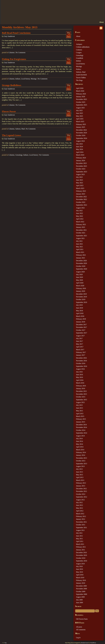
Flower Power (9, 112)
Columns (11, 53)
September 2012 (81, 497)
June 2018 (79, 308)
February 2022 (81, 224)
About (101, 22)
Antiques (79, 44)
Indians (18, 79)
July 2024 (79, 144)
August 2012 (80, 500)
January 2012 (81, 519)
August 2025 (80, 108)
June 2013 (79, 472)
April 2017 (80, 347)
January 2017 (81, 355)
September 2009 (81, 594)
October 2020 (81, 266)
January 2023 (81, 194)
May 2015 (79, 411)
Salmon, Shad (20, 129)
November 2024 (81, 133)
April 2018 (80, 313)
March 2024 (80, 155)
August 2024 (80, 141)
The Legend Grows (11, 135)
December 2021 (81, 230)
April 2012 (80, 511)
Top (5, 643)
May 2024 (79, 149)
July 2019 (79, 305)
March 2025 (80, 122)
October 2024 (81, 135)
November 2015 (81, 394)
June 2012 (79, 505)
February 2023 (81, 191)
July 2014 (79, 439)
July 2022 (79, 211)
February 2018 (81, 319)
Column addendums (83, 47)
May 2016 (79, 377)
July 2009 (79, 600)
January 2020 (81, 291)
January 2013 (81, 486)
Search (78, 606)
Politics (79, 69)
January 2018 (81, 322)
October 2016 (81, 363)
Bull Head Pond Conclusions (16, 33)
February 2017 (81, 352)
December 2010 (81, 553)
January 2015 (81, 422)
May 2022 (79, 216)
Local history (26, 79)
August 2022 (80, 208)
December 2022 (81, 197)
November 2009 (81, 589)
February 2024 (81, 158)
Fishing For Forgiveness (14, 59)
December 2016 (81, 358)
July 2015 (79, 405)
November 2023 (81, 166)
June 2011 (79, 536)
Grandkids (80, 58)
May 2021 (79, 247)
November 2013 (81, 458)
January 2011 (80, 550)
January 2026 (81, 97)
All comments (81, 630)
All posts (79, 627)
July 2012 (79, 502)
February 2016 (81, 386)
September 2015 (81, 400)
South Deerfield (81, 75)
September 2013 (81, 464)
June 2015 (79, 408)
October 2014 (81, 430)
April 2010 (80, 575)
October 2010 (81, 558)
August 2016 (80, 369)
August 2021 (80, 238)
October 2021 (81, 233)
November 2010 (81, 555)
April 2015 (80, 414)
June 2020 (79, 277)
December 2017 (81, 325)
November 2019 (81, 297)
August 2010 (80, 564)
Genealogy (19, 155)
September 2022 (81, 205)
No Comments (21, 53)
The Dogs (79, 80)
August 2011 (80, 530)
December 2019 (81, 294)
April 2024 (80, 152)
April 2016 (80, 380)
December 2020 (81, 261)
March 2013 (80, 480)
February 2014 (81, 452)
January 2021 (81, 258)
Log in (78, 638)
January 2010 (81, 583)
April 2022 (80, 219)
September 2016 (81, 366)
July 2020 (79, 274)
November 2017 (81, 327)
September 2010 (81, 561)
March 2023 (80, 188)
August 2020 (80, 272)
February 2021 (81, 255)
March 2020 (80, 286)
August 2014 (80, 436)
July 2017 (79, 338)
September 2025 (81, 105)
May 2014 (79, 444)
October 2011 (81, 525)
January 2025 (81, 127)
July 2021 (79, 241)
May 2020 (79, 280)
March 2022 (80, 222)
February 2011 (81, 547)
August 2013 (80, 466)
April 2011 (80, 541)
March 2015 (80, 416)
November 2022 (81, 199)
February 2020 (81, 288)
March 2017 (80, 350)
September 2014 (81, 433)
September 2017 (81, 333)
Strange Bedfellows (11, 85)
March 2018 (80, 316)
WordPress (93, 643)
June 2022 (79, 213)
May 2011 (79, 539)
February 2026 (81, 94)
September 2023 (81, 172)
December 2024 (81, 130)
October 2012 (81, 494)
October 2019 (81, 299)
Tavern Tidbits (81, 78)
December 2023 (81, 163)
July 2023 (79, 177)
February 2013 (81, 483)
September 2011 (81, 528)
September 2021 (81, 236)
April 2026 (80, 88)
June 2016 (79, 375)
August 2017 (80, 336)
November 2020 (81, 263)
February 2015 (81, 419)
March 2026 (80, 91)
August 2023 (80, 174)
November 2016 (81, 361)
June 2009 (79, 603)
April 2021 (80, 249)
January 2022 (81, 227)
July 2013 (79, 469)
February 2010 (81, 580)
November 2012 (81, 491)
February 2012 (81, 516)
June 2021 (79, 244)
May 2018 (79, 311)
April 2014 (80, 447)
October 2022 (81, 202)
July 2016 (79, 372)
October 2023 (81, 169)
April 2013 (80, 477)
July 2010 (79, 566)
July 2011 (79, 533)
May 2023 (79, 183)
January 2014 (81, 455)
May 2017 (79, 344)
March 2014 (80, 450)
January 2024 (81, 160)
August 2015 (80, 402)
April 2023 (80, 185)
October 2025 (81, 102)
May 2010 (79, 572)
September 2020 (81, 269)
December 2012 (81, 489)
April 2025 (80, 119)
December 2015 (81, 391)
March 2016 (80, 383)
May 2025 (79, 116)
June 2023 (79, 180)
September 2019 (81, 302)
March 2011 (80, 544)
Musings (34, 79)
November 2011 (81, 522)
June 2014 (79, 441)
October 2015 (81, 397)
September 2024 (81, 138)
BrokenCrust (84, 643)
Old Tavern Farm (82, 619)
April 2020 (80, 283)
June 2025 (79, 113)
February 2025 (81, 124)
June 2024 (79, 147)
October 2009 (81, 591)
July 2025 (79, 110)
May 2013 (79, 475)
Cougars (79, 53)
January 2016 (81, 388)
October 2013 (81, 461)
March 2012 (80, 514)
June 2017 (79, 341)
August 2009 (80, 597)
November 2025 (81, 99)
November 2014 (81, 427)
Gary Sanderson (9, 36)
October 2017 (81, 330)
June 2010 (79, 569)
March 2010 (80, 578)
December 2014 (81, 425)
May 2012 (79, 508)
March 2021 (80, 252)
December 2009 (81, 586)
